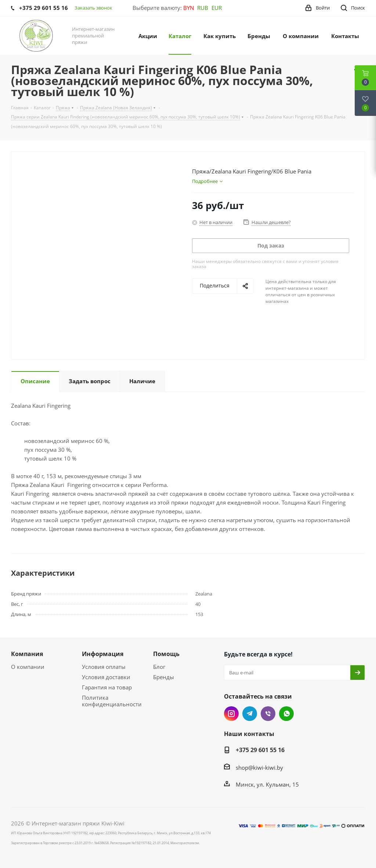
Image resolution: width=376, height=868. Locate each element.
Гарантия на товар (107, 687)
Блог (159, 667)
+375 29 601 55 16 (260, 750)
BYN (189, 8)
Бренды (164, 677)
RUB (203, 8)
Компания (27, 654)
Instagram (231, 714)
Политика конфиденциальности (112, 701)
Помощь (166, 654)
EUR (217, 8)
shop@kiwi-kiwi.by (259, 768)
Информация (103, 654)
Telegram (250, 714)
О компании (28, 667)
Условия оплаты (104, 667)
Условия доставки (106, 677)
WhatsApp (286, 714)
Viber (268, 714)
